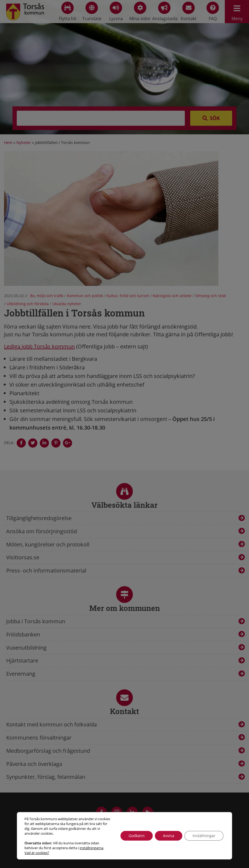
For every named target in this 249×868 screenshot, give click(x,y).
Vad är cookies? (37, 853)
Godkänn (137, 836)
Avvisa (169, 836)
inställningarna (91, 848)
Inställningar (204, 836)
